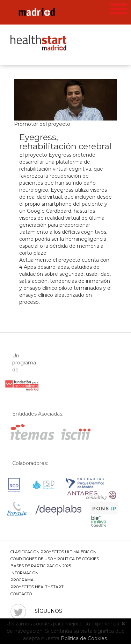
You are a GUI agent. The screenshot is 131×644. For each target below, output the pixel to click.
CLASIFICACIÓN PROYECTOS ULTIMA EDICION (53, 552)
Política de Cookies (84, 638)
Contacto (21, 594)
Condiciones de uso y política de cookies (55, 559)
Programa (22, 580)
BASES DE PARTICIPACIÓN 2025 (41, 566)
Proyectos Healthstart (37, 587)
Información (24, 573)
